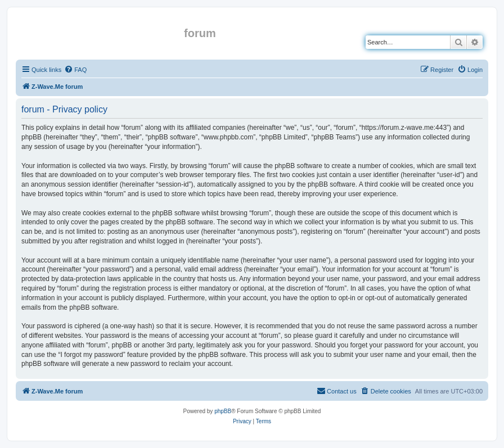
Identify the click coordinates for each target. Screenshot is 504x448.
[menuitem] (75, 70)
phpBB (223, 411)
